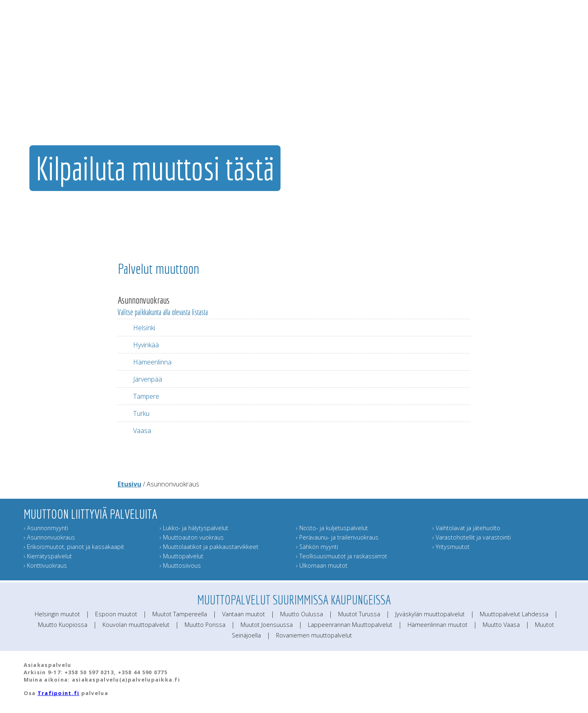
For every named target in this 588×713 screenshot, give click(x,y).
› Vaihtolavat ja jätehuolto (466, 528)
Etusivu (129, 484)
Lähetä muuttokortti (505, 96)
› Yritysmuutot (451, 547)
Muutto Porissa (205, 625)
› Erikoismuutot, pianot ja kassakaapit (74, 547)
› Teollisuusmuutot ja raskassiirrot (342, 556)
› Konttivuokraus (45, 565)
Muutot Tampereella (180, 614)
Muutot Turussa (359, 614)
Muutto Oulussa (302, 614)
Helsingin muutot (57, 614)
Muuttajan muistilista (451, 96)
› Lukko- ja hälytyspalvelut (194, 528)
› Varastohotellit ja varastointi (472, 537)
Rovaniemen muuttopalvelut (314, 635)
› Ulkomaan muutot (322, 565)
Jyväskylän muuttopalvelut (430, 614)
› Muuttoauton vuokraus (192, 537)
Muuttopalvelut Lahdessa (514, 614)
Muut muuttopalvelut (393, 96)
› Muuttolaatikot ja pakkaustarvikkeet (209, 547)
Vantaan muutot (244, 614)
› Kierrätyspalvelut (48, 556)
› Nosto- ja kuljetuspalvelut (332, 528)
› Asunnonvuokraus (49, 537)
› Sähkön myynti (317, 547)
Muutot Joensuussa (267, 625)
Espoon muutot (116, 614)
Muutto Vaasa (501, 625)
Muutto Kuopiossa (63, 625)
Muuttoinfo (552, 96)
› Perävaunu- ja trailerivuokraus (337, 537)
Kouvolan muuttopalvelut (136, 625)
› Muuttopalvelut (182, 556)
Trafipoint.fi (59, 693)
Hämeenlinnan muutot (438, 625)
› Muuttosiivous (180, 565)
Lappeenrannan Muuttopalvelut (350, 625)
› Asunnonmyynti (46, 528)
